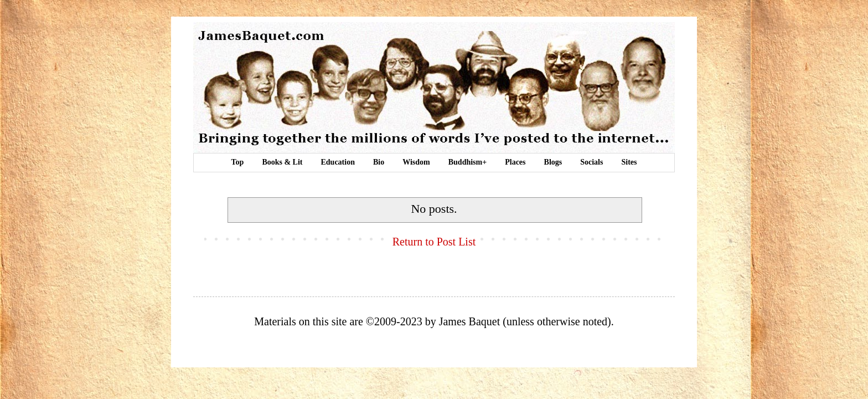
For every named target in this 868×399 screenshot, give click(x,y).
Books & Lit (282, 162)
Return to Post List (434, 242)
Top (238, 162)
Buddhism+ (467, 162)
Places (515, 162)
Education (338, 162)
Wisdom (416, 162)
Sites (629, 162)
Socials (591, 162)
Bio (379, 162)
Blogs (553, 162)
